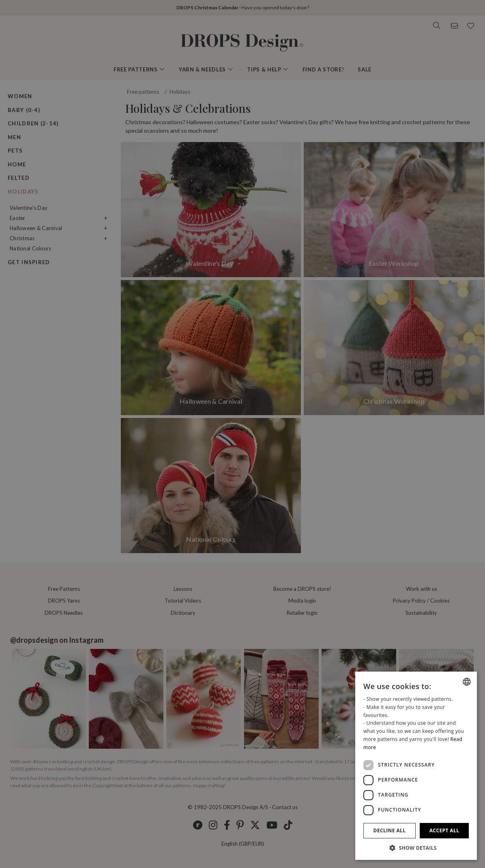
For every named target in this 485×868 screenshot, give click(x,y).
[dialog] (416, 766)
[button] (416, 848)
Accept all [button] (444, 830)
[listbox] (467, 682)
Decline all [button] (390, 830)
